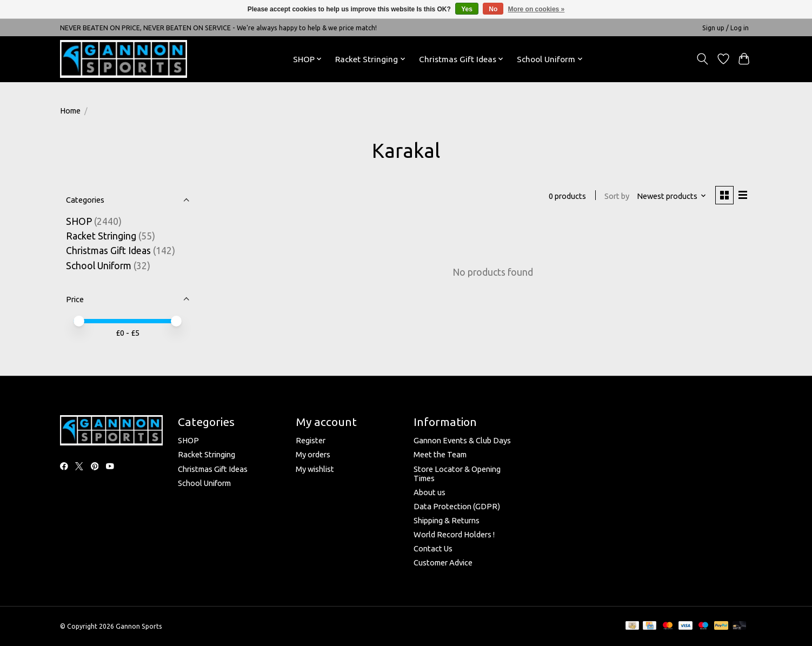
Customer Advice (443, 562)
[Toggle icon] (703, 59)
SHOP (80, 221)
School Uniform (99, 266)
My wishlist (315, 469)
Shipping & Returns (447, 520)
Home (70, 111)
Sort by (616, 196)
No (493, 9)
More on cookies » (537, 9)
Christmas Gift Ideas (108, 251)
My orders (313, 454)
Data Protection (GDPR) (457, 506)
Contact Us (433, 548)
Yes (467, 9)
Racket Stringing (101, 236)
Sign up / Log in (726, 28)
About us (430, 492)
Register (311, 440)
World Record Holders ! (454, 534)
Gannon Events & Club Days (462, 440)
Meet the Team (440, 454)
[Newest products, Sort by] (671, 196)
